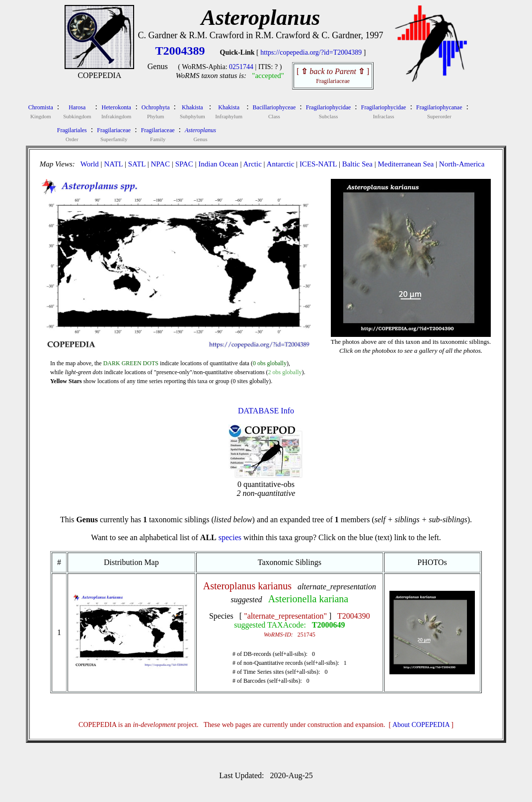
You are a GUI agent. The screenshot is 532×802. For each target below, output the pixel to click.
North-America (462, 164)
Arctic (252, 164)
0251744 (241, 67)
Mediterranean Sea (406, 164)
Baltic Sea (357, 164)
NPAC (160, 164)
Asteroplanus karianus (247, 586)
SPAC (184, 164)
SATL (137, 164)
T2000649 (329, 625)
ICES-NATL (318, 164)
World (90, 164)
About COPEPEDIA (421, 725)
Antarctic (281, 164)
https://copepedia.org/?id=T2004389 (311, 52)
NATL (113, 164)
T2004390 (354, 616)
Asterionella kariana (308, 599)
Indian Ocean (218, 164)
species (230, 537)
